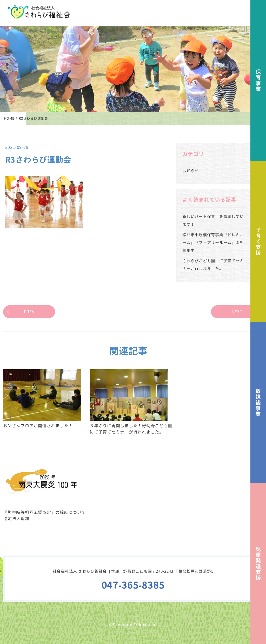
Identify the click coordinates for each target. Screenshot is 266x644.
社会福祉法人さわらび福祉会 (39, 12)
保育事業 (258, 81)
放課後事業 (258, 403)
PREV (29, 312)
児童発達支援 (258, 563)
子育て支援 (258, 242)
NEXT (237, 312)
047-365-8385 (133, 585)
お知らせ (191, 171)
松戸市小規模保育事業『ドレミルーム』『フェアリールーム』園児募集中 (213, 243)
